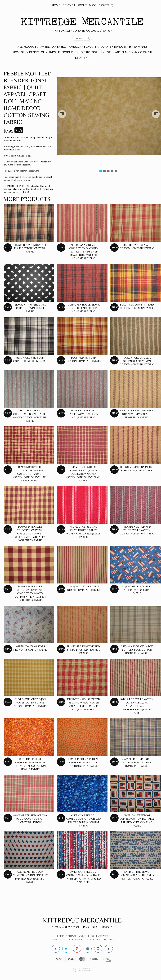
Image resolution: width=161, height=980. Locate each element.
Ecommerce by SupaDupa (85, 969)
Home (56, 5)
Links (110, 939)
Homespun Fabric (26, 52)
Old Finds (48, 52)
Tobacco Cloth (141, 52)
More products (27, 199)
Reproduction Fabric (74, 52)
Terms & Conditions (96, 939)
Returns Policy (76, 939)
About (82, 5)
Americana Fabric (53, 47)
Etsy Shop (83, 58)
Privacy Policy (59, 939)
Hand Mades (138, 47)
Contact (69, 5)
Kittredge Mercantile (82, 920)
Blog (93, 5)
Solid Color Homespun (110, 52)
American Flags (81, 47)
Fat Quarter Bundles (111, 47)
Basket (106, 5)
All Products (28, 47)
